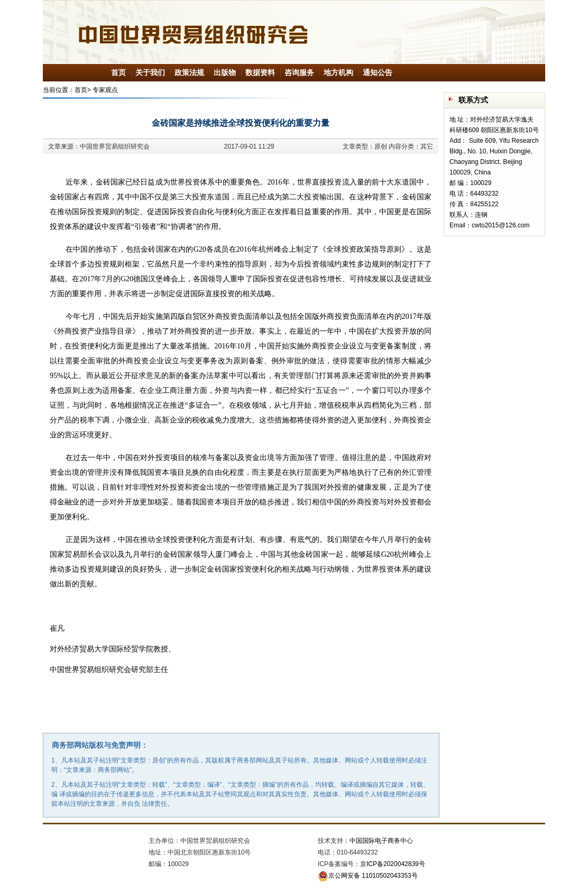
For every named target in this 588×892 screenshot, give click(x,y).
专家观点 (105, 90)
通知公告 (378, 72)
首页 (118, 72)
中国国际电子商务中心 (381, 841)
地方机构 (338, 72)
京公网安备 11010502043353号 (368, 876)
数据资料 (260, 72)
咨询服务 (299, 72)
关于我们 (150, 72)
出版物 (225, 72)
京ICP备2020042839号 (393, 864)
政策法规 (189, 72)
